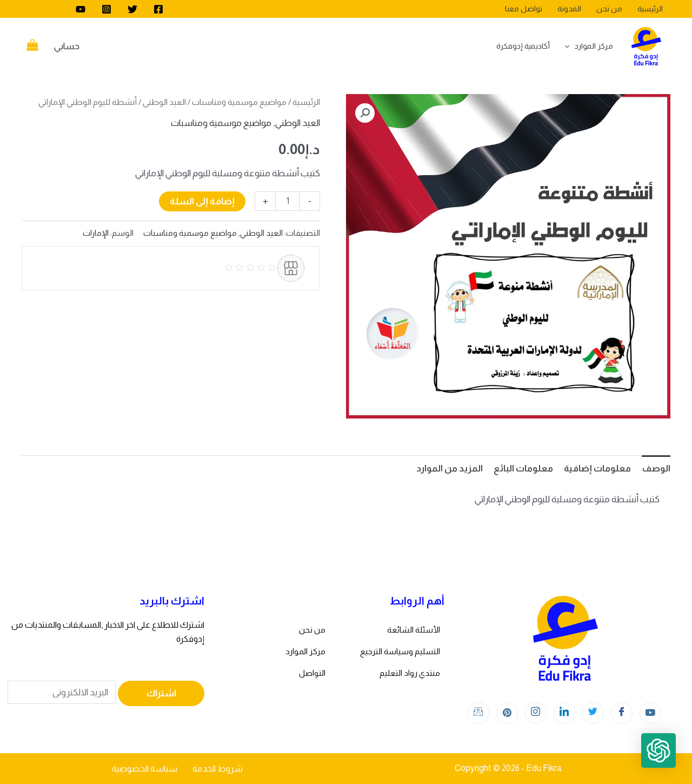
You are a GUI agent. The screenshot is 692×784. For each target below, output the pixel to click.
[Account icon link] (67, 46)
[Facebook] (158, 9)
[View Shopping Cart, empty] (32, 46)
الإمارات (96, 233)
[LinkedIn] (564, 713)
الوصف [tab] (656, 469)
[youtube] (81, 9)
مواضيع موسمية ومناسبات (239, 102)
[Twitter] (132, 9)
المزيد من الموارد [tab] (450, 469)
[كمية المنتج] (287, 201)
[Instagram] (107, 9)
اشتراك (161, 693)
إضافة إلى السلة (202, 201)
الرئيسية (306, 102)
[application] (570, 46)
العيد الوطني (164, 102)
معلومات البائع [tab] (523, 469)
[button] (365, 113)
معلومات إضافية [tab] (597, 469)
